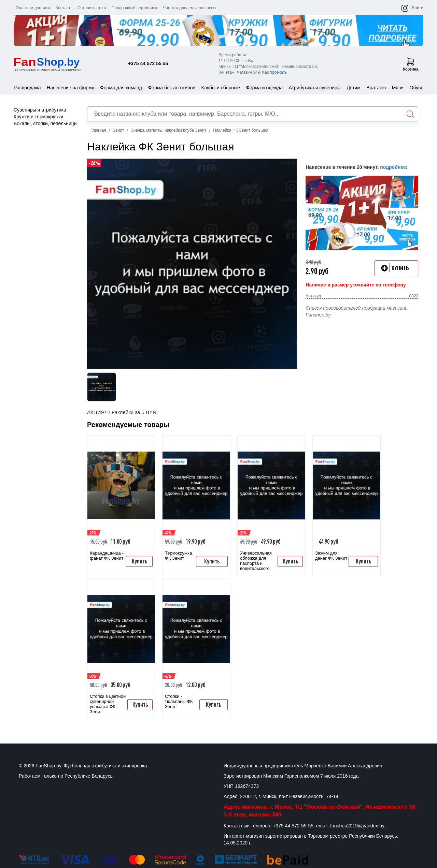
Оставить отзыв (93, 8)
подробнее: (394, 167)
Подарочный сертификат (135, 8)
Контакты (65, 8)
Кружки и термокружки (38, 117)
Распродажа (27, 88)
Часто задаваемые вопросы (189, 8)
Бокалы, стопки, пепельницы (46, 123)
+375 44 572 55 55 (148, 63)
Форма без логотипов (172, 88)
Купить (139, 561)
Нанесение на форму (71, 88)
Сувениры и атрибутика (40, 110)
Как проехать (275, 72)
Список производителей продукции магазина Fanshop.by (357, 311)
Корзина (411, 64)
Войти (418, 8)
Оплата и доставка (34, 8)
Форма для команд (121, 88)
